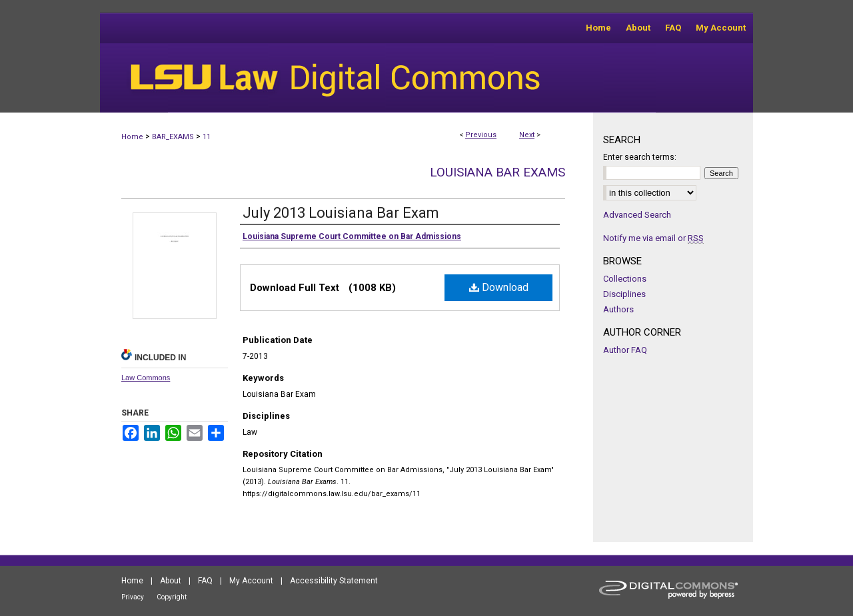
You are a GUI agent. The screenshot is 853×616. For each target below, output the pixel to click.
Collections (625, 279)
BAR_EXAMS (173, 137)
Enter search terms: (640, 157)
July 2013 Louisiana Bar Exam (341, 213)
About (171, 581)
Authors (618, 309)
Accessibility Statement (334, 581)
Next (527, 135)
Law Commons (146, 378)
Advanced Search (637, 215)
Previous (481, 135)
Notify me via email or (653, 238)
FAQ (205, 581)
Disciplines (624, 294)
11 (207, 137)
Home (132, 137)
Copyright (172, 597)
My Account (251, 581)
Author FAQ (625, 350)
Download (499, 287)
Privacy (133, 597)
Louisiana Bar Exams (497, 172)
